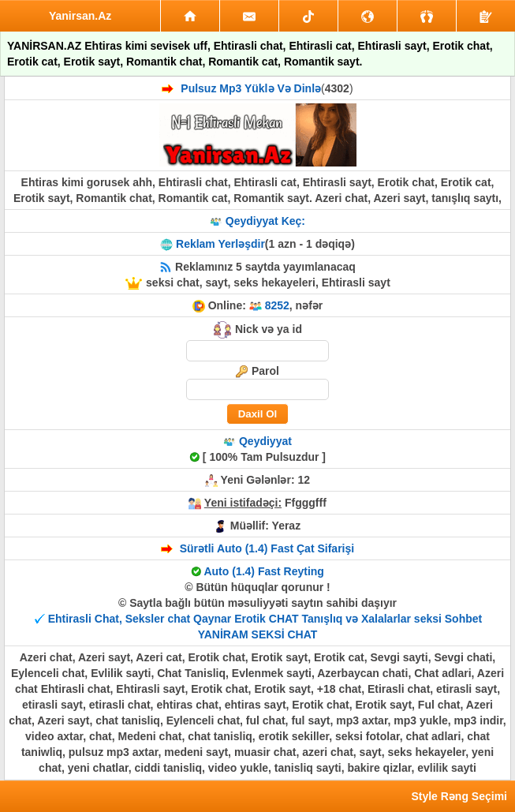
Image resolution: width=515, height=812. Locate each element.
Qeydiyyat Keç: (265, 221)
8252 (277, 305)
